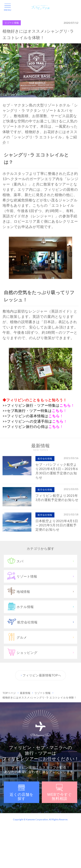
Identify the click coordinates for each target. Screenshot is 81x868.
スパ (41, 562)
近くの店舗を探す (22, 792)
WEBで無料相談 (59, 792)
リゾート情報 (12, 23)
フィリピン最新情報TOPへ (41, 675)
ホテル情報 (41, 608)
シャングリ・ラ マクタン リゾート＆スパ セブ (40, 110)
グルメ (41, 638)
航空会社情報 (41, 623)
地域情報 (41, 593)
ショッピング (41, 654)
